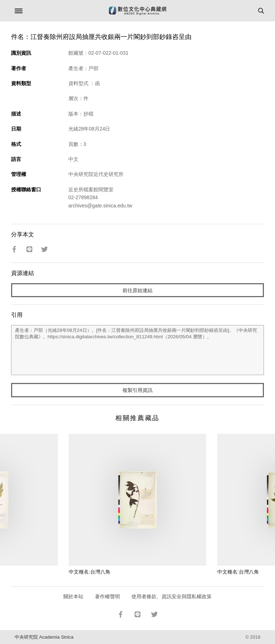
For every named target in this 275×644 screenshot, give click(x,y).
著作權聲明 (107, 596)
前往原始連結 (137, 290)
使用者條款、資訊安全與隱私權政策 (172, 596)
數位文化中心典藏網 (137, 11)
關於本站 (73, 596)
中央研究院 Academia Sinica (44, 637)
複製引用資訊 (137, 390)
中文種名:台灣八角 (90, 572)
